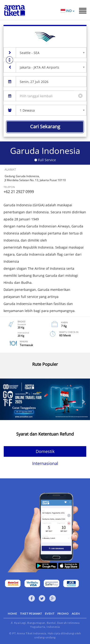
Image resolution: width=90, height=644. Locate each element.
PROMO (63, 614)
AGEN (76, 614)
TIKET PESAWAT (31, 614)
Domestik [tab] (45, 451)
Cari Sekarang (45, 127)
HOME (12, 614)
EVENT (50, 614)
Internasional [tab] (45, 463)
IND (70, 11)
